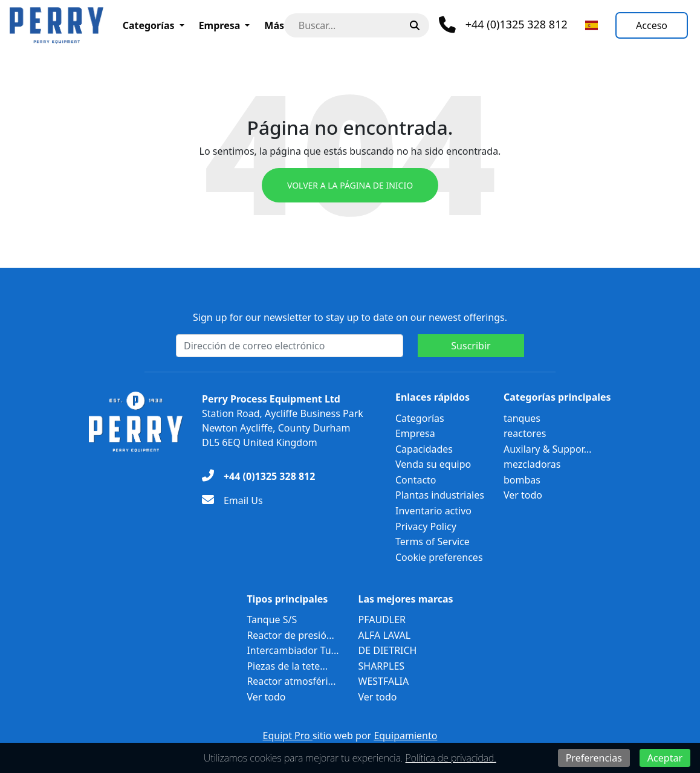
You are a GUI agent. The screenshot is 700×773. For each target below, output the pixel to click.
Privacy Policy (426, 526)
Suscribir (471, 346)
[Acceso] (652, 25)
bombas (522, 480)
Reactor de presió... (290, 635)
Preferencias (594, 758)
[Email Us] (232, 500)
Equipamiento (405, 736)
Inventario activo (433, 511)
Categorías (149, 25)
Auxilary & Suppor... (548, 449)
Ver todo (523, 495)
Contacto (416, 480)
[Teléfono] (503, 25)
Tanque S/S (272, 619)
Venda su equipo (433, 464)
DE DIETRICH (388, 650)
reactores (525, 433)
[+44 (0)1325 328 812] (258, 476)
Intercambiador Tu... (293, 650)
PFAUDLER (382, 619)
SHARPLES (382, 666)
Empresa (220, 25)
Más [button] (274, 25)
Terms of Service (433, 542)
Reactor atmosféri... (291, 681)
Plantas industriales (440, 495)
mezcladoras (532, 464)
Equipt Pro (288, 736)
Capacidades (424, 449)
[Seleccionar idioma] (591, 25)
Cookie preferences (439, 557)
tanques (522, 418)
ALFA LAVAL (385, 635)
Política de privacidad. (451, 758)
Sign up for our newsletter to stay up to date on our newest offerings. (350, 317)
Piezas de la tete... (287, 666)
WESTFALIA (384, 681)
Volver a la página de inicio (350, 185)
